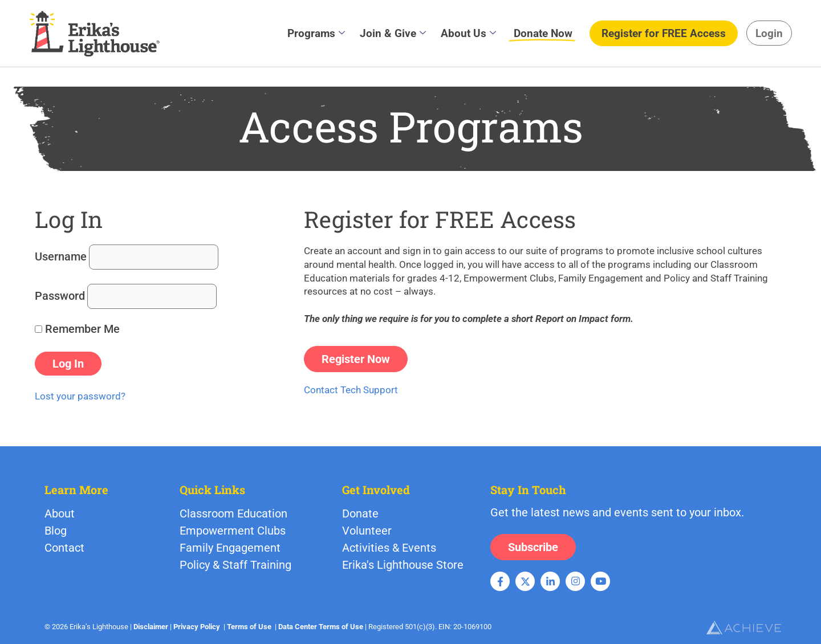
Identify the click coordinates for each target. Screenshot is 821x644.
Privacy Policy (197, 627)
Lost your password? (80, 396)
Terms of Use (249, 627)
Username (61, 256)
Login (769, 33)
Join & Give (393, 33)
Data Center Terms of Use (321, 627)
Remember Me (77, 329)
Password (60, 296)
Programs (316, 33)
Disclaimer (151, 627)
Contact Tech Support (351, 390)
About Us (468, 33)
